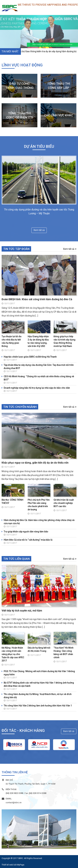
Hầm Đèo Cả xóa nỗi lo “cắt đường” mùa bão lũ (28, 540)
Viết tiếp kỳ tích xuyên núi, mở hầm (22, 611)
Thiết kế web (7, 865)
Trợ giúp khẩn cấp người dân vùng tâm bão (26, 532)
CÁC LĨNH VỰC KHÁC (59, 115)
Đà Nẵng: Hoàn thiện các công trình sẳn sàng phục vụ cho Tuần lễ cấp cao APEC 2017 (13, 654)
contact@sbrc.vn (14, 803)
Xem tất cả (39, 230)
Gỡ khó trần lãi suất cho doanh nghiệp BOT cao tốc (64, 503)
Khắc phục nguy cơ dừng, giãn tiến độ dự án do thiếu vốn (35, 463)
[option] (14, 745)
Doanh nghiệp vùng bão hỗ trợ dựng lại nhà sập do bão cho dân (37, 388)
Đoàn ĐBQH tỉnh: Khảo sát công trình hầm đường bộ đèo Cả (37, 299)
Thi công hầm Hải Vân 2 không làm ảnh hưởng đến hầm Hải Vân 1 (38, 706)
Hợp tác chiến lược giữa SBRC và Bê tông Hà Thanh (30, 357)
